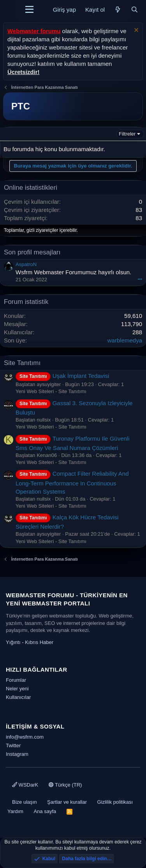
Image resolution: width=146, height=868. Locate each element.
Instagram (17, 754)
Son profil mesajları (32, 252)
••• (140, 279)
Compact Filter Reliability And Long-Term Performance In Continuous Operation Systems (72, 482)
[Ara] (135, 10)
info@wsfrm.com (25, 737)
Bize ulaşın (25, 802)
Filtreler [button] (127, 134)
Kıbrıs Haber (39, 642)
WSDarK (25, 785)
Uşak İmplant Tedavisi (62, 376)
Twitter (13, 745)
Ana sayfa (45, 811)
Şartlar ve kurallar (67, 802)
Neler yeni (17, 689)
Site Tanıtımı (22, 363)
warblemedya (125, 340)
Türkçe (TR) (65, 785)
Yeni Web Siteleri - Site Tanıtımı (51, 391)
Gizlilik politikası (115, 802)
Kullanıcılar (18, 697)
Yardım (15, 811)
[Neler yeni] (118, 10)
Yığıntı (13, 642)
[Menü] (29, 10)
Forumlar (16, 680)
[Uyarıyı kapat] (135, 31)
